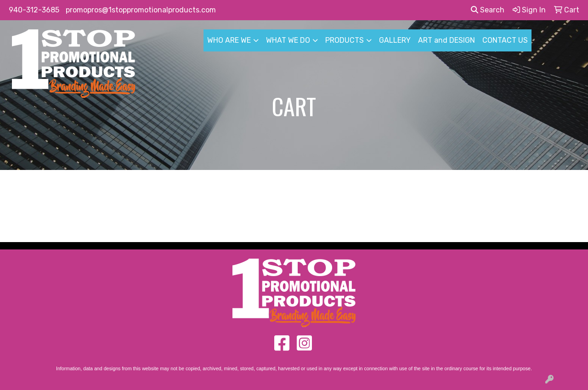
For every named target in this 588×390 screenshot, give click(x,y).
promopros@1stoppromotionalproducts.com (141, 10)
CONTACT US (505, 40)
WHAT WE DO (288, 40)
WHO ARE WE (229, 40)
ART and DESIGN (447, 40)
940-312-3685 (34, 10)
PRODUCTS (345, 40)
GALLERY (395, 40)
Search (488, 10)
